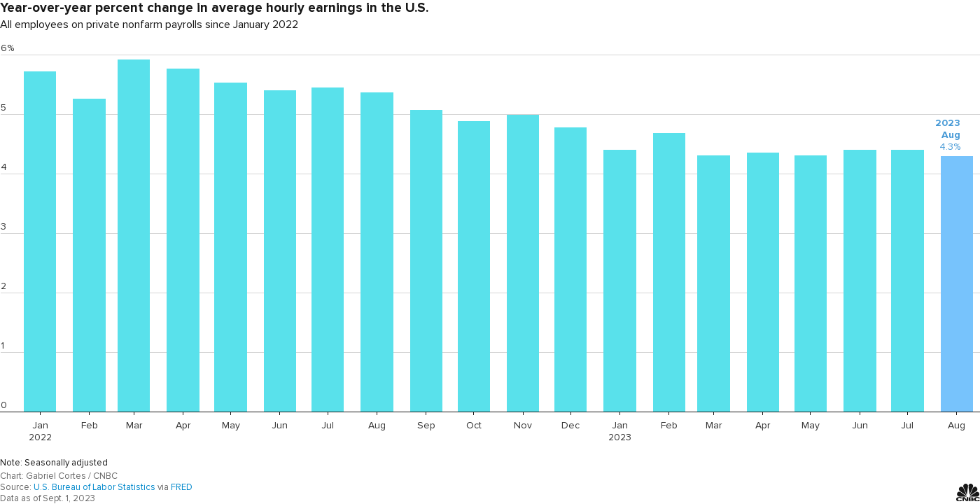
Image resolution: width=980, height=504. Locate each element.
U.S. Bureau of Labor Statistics (94, 487)
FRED (182, 487)
